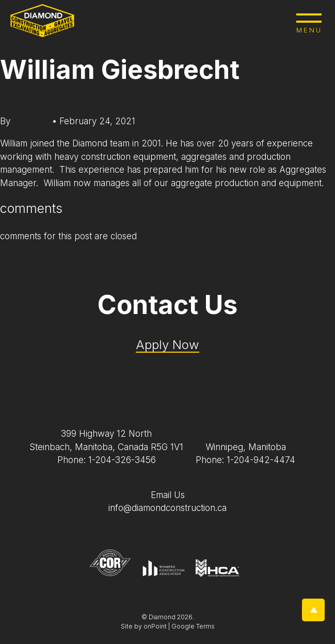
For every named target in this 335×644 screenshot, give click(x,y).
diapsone (33, 121)
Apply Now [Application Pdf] (168, 345)
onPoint (155, 626)
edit (7, 108)
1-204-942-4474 (261, 460)
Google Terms (193, 626)
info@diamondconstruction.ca (168, 508)
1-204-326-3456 (122, 460)
